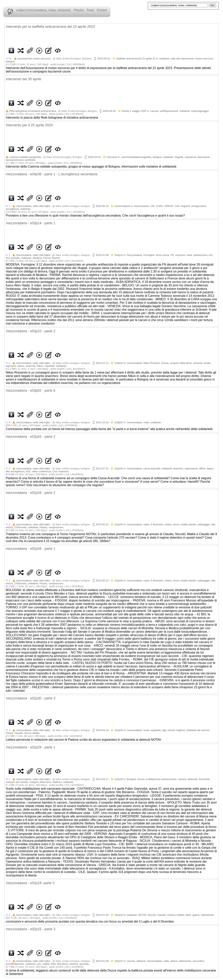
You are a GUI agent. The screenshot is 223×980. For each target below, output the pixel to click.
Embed (102, 10)
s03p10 (119, 363)
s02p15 (119, 961)
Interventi (112, 157)
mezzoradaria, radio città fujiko (33, 206)
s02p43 (119, 468)
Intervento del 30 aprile (23, 79)
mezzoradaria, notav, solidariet (144, 422)
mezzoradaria (122, 206)
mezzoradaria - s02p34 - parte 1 (31, 549)
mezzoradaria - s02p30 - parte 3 (31, 698)
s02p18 (119, 915)
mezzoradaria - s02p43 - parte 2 (31, 437)
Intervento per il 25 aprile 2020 (29, 125)
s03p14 (119, 255)
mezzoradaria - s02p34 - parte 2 (31, 493)
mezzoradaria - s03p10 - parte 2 (31, 331)
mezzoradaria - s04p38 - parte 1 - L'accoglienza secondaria (52, 174)
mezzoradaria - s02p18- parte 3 (30, 883)
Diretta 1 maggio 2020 (134, 111)
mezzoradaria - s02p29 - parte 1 (31, 747)
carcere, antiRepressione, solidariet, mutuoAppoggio (180, 111)
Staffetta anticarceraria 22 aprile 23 (136, 59)
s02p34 (119, 524)
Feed (90, 10)
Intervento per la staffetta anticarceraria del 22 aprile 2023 (50, 27)
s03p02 (119, 422)
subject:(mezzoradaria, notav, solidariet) (44, 10)
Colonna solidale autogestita (25, 157)
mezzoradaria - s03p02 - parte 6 (31, 390)
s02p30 (119, 730)
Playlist (79, 10)
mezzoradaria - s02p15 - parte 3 (31, 929)
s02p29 (119, 779)
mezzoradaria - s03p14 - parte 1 (31, 223)
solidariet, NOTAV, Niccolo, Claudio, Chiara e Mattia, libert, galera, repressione (170, 915)
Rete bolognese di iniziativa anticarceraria (33, 111)
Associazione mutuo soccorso (34, 59)
